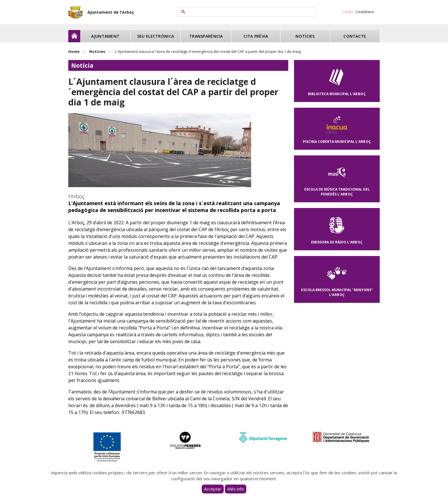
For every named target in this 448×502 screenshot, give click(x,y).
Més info (236, 489)
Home (74, 51)
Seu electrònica (156, 36)
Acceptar (213, 489)
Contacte (355, 36)
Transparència (206, 36)
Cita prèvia (256, 36)
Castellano (365, 12)
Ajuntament (105, 36)
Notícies (305, 36)
